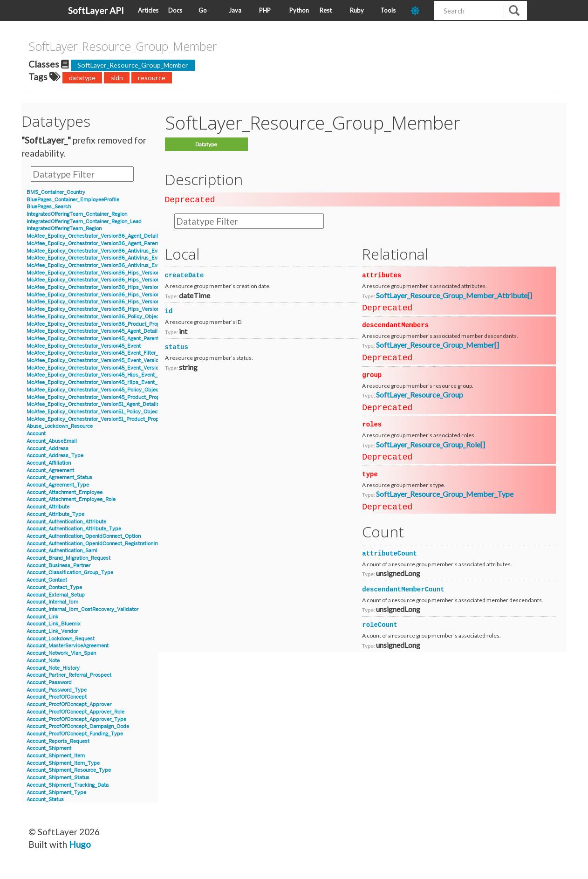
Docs (175, 10)
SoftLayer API (96, 10)
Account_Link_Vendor (52, 631)
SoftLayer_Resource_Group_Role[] (431, 443)
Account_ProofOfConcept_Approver (69, 704)
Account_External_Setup (56, 595)
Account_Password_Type (57, 690)
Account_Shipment (49, 748)
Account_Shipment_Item (56, 756)
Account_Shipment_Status (58, 778)
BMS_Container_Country (56, 192)
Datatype (206, 144)
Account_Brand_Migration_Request (68, 558)
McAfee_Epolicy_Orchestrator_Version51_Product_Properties (99, 419)
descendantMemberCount (403, 589)
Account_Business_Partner (58, 566)
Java (235, 10)
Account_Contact (47, 580)
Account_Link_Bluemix (54, 624)
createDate (185, 275)
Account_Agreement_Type (58, 485)
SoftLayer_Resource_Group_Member (133, 65)
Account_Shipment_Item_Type (63, 763)
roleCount (380, 624)
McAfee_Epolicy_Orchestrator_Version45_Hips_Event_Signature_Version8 (115, 382)
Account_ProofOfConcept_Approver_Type (76, 719)
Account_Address (48, 449)
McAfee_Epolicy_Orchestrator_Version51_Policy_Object (93, 412)
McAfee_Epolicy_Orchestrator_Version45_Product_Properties (100, 397)
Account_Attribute (48, 507)
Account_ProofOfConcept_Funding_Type (75, 734)
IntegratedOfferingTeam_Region (64, 229)
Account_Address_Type (55, 456)
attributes (382, 275)
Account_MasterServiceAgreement (68, 646)
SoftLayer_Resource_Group (420, 394)
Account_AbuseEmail (52, 441)
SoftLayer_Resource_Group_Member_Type (445, 493)
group (372, 374)
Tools (388, 10)
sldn (117, 78)
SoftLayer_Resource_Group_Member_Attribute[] (454, 294)
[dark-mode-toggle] (419, 10)
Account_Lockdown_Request (61, 639)
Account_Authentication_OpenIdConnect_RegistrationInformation (103, 544)
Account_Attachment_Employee (65, 492)
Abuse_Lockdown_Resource (60, 426)
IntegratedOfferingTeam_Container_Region (77, 214)
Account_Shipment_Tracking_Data (68, 785)
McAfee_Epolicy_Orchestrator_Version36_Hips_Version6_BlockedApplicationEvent (126, 273)
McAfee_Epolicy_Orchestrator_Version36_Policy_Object (94, 317)
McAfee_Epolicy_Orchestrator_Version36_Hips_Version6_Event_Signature (115, 280)
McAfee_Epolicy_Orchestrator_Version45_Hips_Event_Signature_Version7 (115, 375)
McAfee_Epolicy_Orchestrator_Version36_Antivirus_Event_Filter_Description (118, 265)
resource (152, 78)
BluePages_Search (49, 207)
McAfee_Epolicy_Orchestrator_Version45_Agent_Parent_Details (103, 339)
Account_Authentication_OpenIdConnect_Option (84, 536)
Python (299, 10)
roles (372, 424)
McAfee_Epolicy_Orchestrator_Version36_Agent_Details (94, 236)
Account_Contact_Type (54, 587)
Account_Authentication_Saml (62, 551)
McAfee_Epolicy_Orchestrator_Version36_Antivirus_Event (96, 251)
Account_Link (42, 617)
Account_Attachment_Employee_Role (71, 499)
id (169, 310)
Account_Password (49, 683)
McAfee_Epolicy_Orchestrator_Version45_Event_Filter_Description (106, 353)
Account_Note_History (53, 668)
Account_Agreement (50, 470)
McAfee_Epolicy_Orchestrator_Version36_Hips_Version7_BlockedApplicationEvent (126, 295)
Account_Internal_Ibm (52, 602)
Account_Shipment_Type (56, 793)
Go (203, 10)
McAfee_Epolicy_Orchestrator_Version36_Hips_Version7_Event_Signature (115, 302)
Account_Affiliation (49, 463)
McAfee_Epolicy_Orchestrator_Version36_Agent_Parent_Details (103, 244)
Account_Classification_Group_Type (70, 573)
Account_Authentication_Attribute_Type (74, 529)
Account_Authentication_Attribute (66, 522)
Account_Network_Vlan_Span (61, 653)
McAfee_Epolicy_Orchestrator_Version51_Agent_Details (93, 404)
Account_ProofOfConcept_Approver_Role (75, 712)
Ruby (357, 10)
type (370, 474)
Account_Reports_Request (58, 741)
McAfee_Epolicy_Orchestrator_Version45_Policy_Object (93, 390)
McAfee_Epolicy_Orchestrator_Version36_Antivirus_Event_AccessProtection (118, 258)
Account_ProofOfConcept (57, 697)
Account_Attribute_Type (55, 514)
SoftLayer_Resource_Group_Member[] (438, 344)
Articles (148, 10)
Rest (326, 10)
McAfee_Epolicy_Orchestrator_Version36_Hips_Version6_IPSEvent (107, 287)
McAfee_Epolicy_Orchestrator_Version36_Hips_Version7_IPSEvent (106, 309)
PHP (265, 10)
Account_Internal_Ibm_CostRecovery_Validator (82, 609)
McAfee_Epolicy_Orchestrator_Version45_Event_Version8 (96, 368)
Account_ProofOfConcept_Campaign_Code (78, 726)
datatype (82, 78)
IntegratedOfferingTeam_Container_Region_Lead (84, 222)
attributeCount (390, 553)
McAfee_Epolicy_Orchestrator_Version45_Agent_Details (93, 331)
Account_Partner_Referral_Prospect (69, 675)
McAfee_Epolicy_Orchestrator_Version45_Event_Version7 (95, 361)
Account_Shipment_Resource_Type (69, 770)
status (177, 346)
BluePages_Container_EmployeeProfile (73, 200)
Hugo (80, 844)
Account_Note (43, 661)
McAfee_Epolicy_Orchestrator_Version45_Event (84, 346)
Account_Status (45, 800)
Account (36, 434)
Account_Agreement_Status (59, 477)
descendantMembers (395, 324)
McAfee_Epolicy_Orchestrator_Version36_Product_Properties (100, 324)
